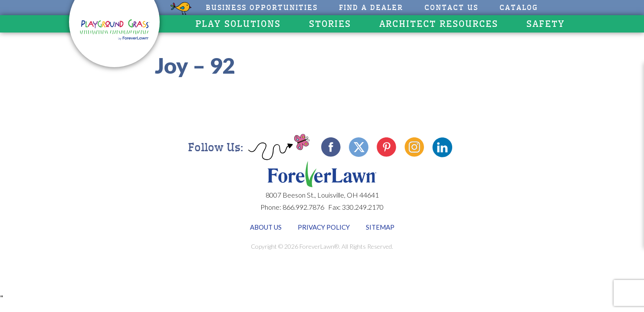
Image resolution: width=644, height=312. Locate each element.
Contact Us (451, 8)
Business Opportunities (262, 8)
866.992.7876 (303, 207)
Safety (545, 24)
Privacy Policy (324, 227)
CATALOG (519, 8)
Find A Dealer (371, 8)
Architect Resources (439, 24)
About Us (266, 227)
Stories (330, 24)
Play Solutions (238, 24)
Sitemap (380, 227)
